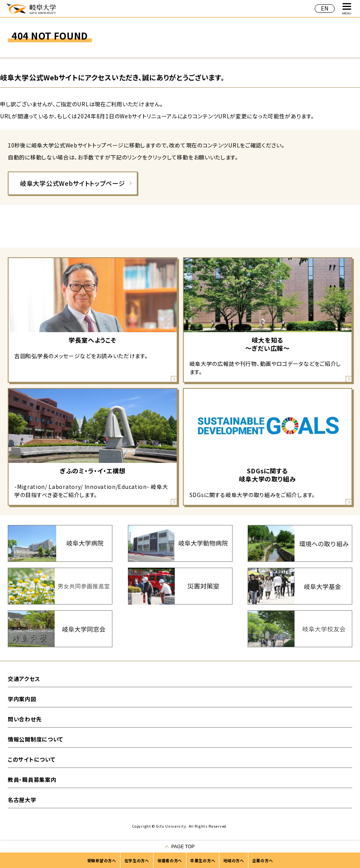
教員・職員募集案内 (32, 780)
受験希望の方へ (102, 860)
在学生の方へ (137, 860)
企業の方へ (263, 860)
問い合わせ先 (25, 719)
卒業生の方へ (203, 860)
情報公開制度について (35, 739)
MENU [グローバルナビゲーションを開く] (347, 9)
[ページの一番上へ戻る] (180, 847)
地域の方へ (234, 860)
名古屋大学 (22, 800)
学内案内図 (22, 699)
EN (325, 8)
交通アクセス (24, 679)
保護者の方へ (170, 860)
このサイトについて (31, 759)
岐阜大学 (31, 8)
